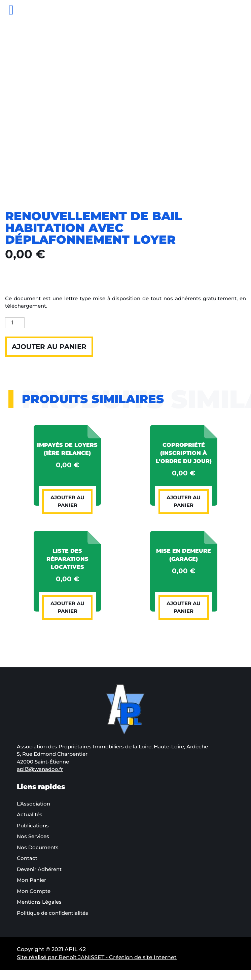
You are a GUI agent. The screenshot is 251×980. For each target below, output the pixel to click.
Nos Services (33, 836)
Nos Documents (38, 847)
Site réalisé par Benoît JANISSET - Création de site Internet (97, 957)
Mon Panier (31, 880)
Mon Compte (34, 891)
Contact (27, 858)
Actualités (30, 814)
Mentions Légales (39, 902)
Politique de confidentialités (52, 913)
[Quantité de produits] (15, 323)
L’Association (33, 804)
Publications (33, 826)
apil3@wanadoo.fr (40, 769)
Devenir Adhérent (39, 869)
